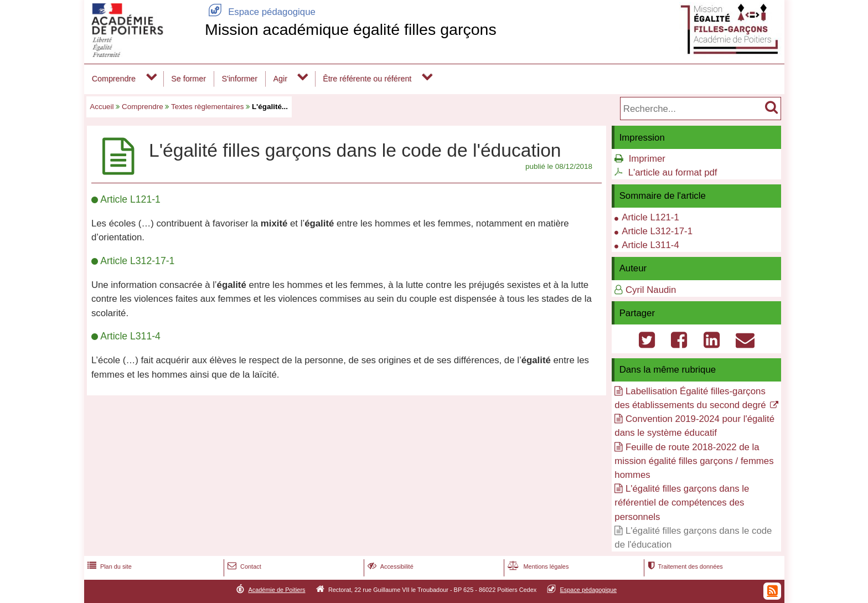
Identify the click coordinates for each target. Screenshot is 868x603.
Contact (243, 566)
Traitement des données (684, 566)
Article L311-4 (650, 245)
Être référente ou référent (367, 79)
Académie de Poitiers (277, 590)
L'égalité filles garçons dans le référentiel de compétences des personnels (682, 503)
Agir (280, 79)
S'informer (239, 79)
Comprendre (114, 79)
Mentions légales (537, 566)
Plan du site (108, 566)
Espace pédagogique (260, 12)
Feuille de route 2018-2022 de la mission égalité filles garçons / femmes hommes (694, 461)
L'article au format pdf (673, 172)
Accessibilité (389, 566)
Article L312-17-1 (657, 231)
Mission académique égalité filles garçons (351, 29)
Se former (188, 79)
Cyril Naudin (651, 290)
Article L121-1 (650, 217)
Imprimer (647, 159)
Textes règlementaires (207, 107)
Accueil (102, 107)
